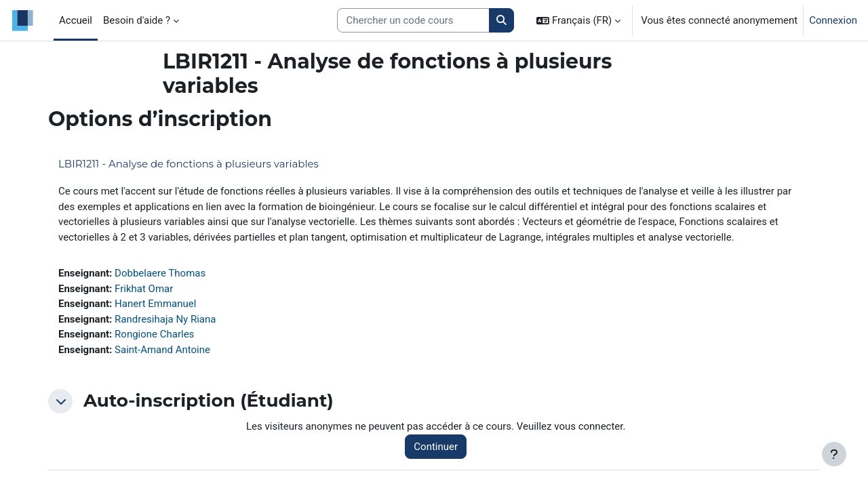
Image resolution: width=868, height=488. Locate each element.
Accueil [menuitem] (76, 20)
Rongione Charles (154, 334)
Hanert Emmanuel (155, 304)
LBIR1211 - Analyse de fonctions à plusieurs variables (189, 164)
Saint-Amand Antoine (162, 350)
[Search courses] (413, 21)
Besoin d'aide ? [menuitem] (137, 20)
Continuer (436, 447)
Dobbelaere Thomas (160, 273)
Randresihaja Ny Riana (165, 319)
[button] (578, 20)
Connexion (833, 20)
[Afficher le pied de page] (834, 454)
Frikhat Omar (144, 289)
